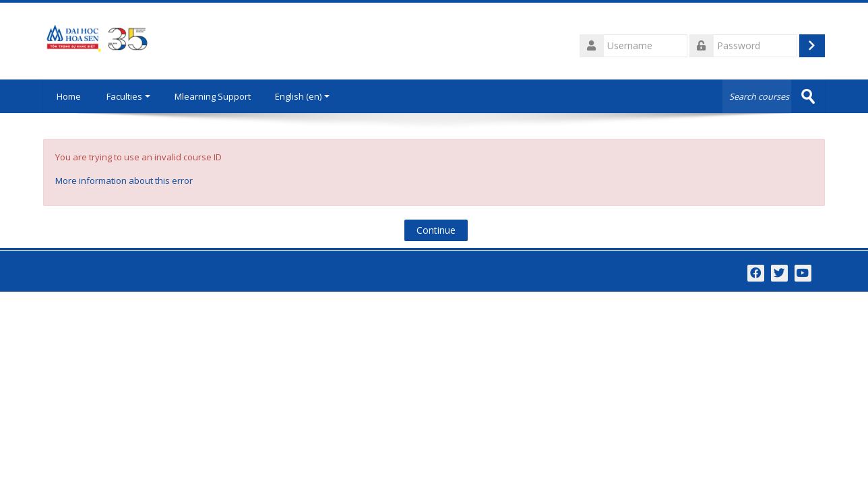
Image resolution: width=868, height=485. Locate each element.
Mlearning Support (213, 96)
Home (69, 96)
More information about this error (124, 181)
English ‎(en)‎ (302, 96)
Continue (436, 230)
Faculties (128, 96)
